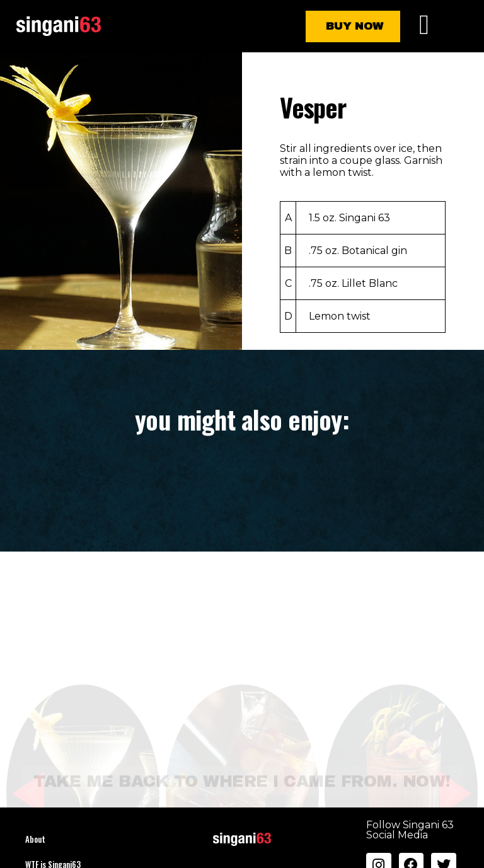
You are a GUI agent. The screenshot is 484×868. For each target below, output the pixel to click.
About (35, 839)
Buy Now (354, 26)
